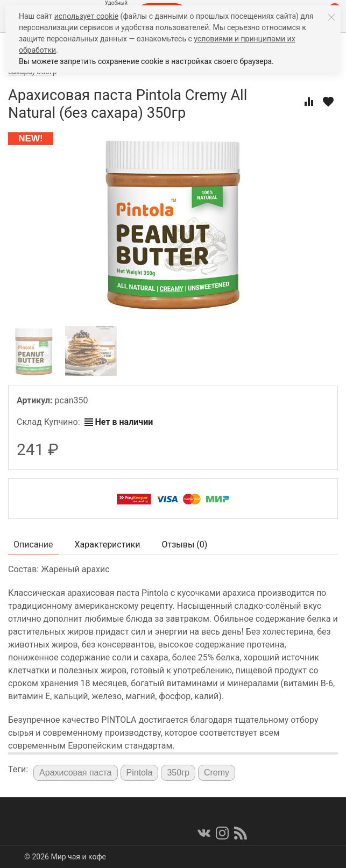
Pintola (140, 773)
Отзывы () (185, 545)
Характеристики (108, 545)
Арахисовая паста (75, 773)
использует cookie (86, 16)
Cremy (217, 773)
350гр (178, 773)
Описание (33, 545)
